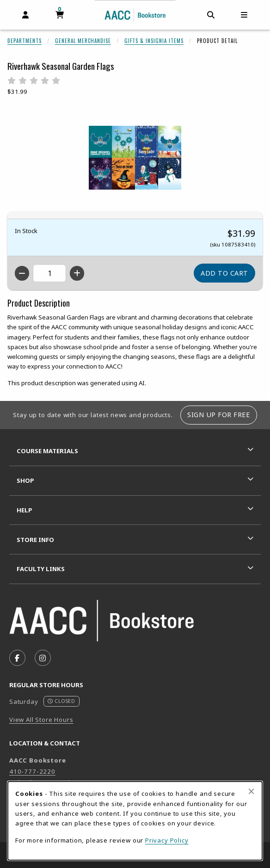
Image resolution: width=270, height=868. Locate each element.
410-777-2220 (32, 771)
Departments (25, 41)
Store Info (35, 540)
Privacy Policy (167, 840)
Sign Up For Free (218, 415)
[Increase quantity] (77, 273)
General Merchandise (83, 41)
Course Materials (47, 451)
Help (25, 510)
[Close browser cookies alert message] (251, 791)
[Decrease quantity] (22, 273)
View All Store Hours (41, 720)
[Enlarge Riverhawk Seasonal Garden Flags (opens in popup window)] (135, 158)
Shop (25, 480)
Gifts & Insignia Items (154, 41)
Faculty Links (41, 569)
